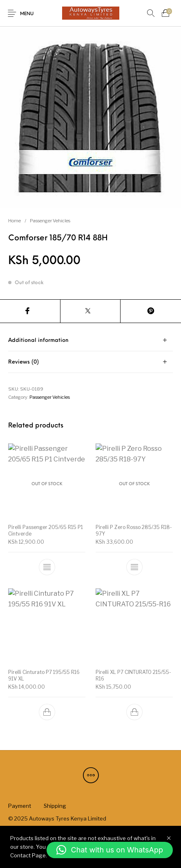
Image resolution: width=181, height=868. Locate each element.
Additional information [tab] (38, 340)
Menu (27, 14)
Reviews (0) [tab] (23, 362)
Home (15, 221)
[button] (110, 850)
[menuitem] (19, 806)
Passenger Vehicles (50, 221)
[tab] (90, 340)
